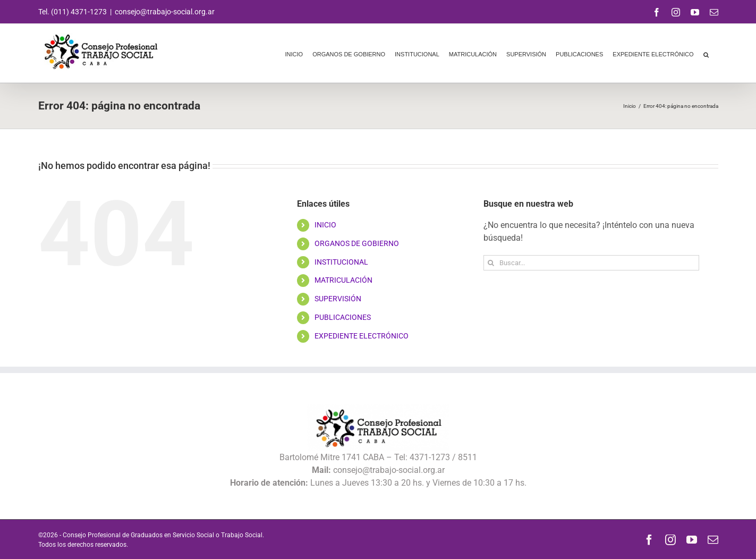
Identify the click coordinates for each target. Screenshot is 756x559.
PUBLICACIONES (343, 317)
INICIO (325, 225)
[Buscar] (491, 263)
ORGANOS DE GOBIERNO (357, 243)
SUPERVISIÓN (338, 299)
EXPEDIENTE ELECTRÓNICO (362, 336)
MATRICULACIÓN (343, 280)
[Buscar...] (592, 263)
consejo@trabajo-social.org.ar (165, 12)
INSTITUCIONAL (341, 262)
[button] (706, 53)
